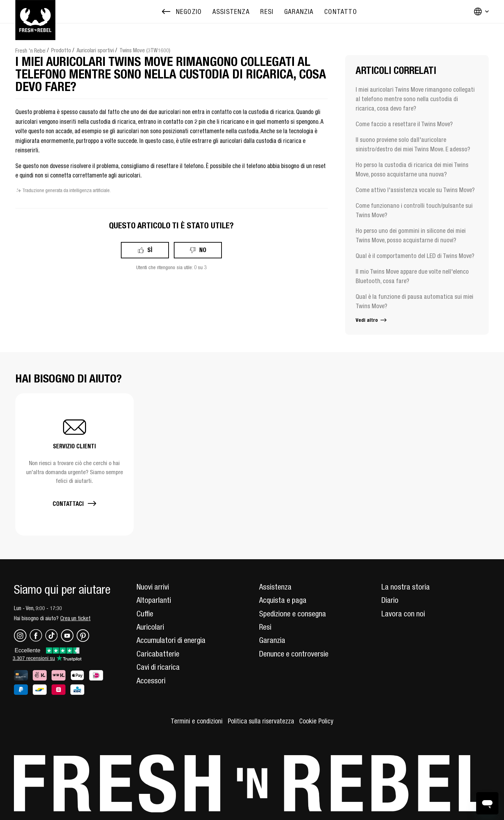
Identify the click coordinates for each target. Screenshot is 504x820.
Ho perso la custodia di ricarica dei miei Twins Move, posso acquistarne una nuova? (412, 169)
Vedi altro (372, 320)
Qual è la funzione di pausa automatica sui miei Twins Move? (414, 301)
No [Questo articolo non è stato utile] (203, 250)
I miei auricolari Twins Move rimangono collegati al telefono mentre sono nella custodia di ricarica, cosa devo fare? (415, 99)
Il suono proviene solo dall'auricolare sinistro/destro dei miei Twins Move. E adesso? (413, 144)
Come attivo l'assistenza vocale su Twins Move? (415, 190)
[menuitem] (231, 12)
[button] (75, 464)
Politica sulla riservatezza (261, 721)
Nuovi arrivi (153, 587)
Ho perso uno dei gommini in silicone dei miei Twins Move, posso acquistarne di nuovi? (411, 235)
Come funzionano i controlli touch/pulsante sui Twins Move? (414, 210)
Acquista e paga (283, 600)
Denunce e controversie (294, 654)
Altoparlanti (154, 600)
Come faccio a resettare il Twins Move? (404, 124)
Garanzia (272, 640)
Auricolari (150, 627)
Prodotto (61, 50)
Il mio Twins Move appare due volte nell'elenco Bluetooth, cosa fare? (412, 276)
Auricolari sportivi (95, 50)
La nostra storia (406, 587)
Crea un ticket (75, 618)
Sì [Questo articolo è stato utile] (150, 250)
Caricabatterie (158, 654)
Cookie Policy (316, 721)
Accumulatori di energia (171, 640)
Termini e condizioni (197, 721)
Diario (390, 600)
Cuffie (145, 614)
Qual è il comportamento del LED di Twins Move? (415, 256)
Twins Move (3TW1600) (145, 50)
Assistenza (275, 587)
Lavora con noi (403, 614)
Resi (265, 627)
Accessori (151, 681)
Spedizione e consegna (293, 614)
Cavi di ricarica (158, 667)
